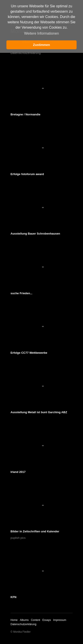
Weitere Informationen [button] (41, 33)
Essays (47, 620)
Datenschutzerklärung (26, 53)
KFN (14, 597)
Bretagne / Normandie (26, 114)
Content (35, 620)
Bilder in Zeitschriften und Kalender (35, 531)
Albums (24, 620)
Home (14, 620)
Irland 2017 (18, 472)
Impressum (60, 620)
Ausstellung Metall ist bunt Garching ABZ (39, 412)
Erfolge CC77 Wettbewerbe (29, 353)
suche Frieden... (22, 293)
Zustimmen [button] (41, 45)
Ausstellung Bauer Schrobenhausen (35, 234)
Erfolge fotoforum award (27, 174)
